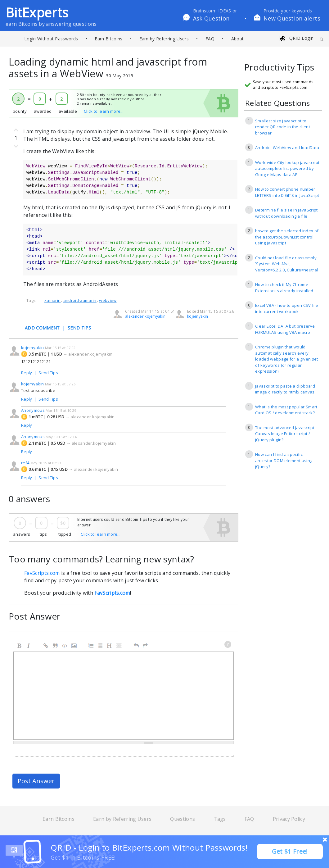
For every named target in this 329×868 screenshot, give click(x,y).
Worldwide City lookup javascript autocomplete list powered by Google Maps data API (287, 168)
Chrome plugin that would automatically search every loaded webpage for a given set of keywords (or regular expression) (287, 359)
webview (108, 300)
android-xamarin (80, 300)
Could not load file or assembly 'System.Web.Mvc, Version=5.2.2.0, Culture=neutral (286, 264)
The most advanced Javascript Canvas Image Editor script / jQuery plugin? (285, 434)
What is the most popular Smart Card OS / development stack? (286, 410)
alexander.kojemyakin (145, 316)
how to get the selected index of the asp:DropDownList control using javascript (287, 237)
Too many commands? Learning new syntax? (101, 559)
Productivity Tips (279, 68)
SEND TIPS (79, 328)
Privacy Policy (289, 819)
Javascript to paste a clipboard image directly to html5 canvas (285, 389)
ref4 (25, 463)
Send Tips (48, 373)
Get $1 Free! (290, 851)
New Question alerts (292, 18)
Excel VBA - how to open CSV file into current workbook (287, 308)
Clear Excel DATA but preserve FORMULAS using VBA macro (285, 329)
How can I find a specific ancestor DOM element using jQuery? (284, 460)
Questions (183, 819)
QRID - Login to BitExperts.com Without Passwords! (149, 848)
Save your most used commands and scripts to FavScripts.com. (283, 85)
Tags (220, 819)
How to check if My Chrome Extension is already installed (284, 288)
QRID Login (296, 38)
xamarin (52, 300)
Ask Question (211, 18)
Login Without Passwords (51, 39)
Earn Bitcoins (108, 39)
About (238, 39)
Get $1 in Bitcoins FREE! (83, 857)
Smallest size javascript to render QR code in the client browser (283, 127)
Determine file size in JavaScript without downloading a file (286, 213)
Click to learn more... (104, 111)
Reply (27, 373)
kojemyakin (198, 316)
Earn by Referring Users (164, 39)
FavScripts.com (42, 573)
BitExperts (37, 12)
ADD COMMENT (42, 328)
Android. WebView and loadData (287, 148)
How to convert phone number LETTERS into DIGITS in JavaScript (287, 192)
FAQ (210, 39)
